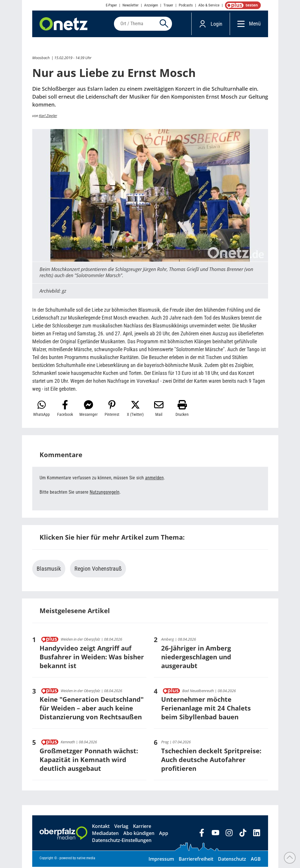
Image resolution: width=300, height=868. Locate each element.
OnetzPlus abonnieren (242, 5)
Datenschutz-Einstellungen (122, 841)
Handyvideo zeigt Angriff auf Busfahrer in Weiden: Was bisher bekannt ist (92, 658)
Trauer (168, 5)
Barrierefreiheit (196, 860)
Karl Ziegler (48, 117)
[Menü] (240, 24)
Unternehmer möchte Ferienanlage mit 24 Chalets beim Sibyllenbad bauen (206, 709)
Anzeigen (151, 5)
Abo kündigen (139, 834)
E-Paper (111, 5)
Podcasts (186, 5)
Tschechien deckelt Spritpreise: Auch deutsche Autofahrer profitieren (211, 761)
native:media (86, 859)
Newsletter (131, 5)
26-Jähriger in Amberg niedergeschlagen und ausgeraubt (196, 658)
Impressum (161, 860)
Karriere (142, 827)
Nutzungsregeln (105, 493)
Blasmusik (49, 570)
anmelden (154, 479)
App (164, 834)
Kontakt (101, 827)
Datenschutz (232, 860)
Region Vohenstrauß (98, 570)
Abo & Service (209, 5)
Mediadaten (105, 834)
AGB (256, 860)
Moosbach (41, 59)
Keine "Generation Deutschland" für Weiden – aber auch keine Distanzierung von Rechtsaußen (92, 709)
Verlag (121, 827)
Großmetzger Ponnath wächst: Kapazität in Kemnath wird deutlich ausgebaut (89, 761)
